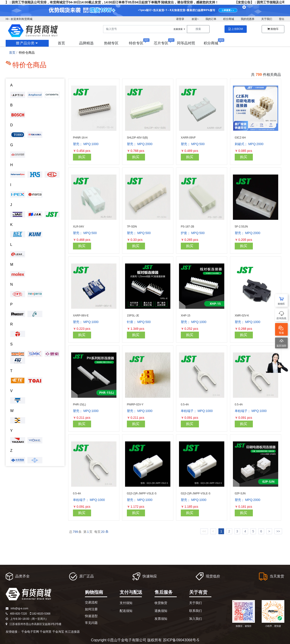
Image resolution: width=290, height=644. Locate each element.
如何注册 (91, 609)
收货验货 (161, 603)
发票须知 (161, 619)
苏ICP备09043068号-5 (181, 640)
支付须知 (126, 603)
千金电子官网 (30, 632)
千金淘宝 (58, 632)
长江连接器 (72, 632)
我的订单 (211, 19)
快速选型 (91, 616)
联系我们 (196, 611)
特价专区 (136, 43)
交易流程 (91, 602)
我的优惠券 (248, 19)
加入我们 (196, 619)
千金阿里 (46, 632)
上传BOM (236, 29)
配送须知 (126, 611)
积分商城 (229, 19)
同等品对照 (186, 43)
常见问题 (91, 623)
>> (278, 531)
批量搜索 (180, 29)
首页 (61, 43)
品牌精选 (86, 43)
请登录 (180, 19)
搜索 (198, 29)
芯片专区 (161, 43)
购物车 (273, 29)
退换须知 (161, 611)
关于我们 (267, 19)
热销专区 (111, 43)
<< (204, 531)
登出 (282, 19)
